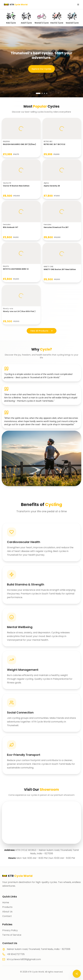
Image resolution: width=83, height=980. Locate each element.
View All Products (42, 332)
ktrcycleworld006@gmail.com (24, 959)
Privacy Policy (10, 930)
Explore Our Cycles (41, 69)
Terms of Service (12, 935)
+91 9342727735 (16, 954)
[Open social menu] (77, 974)
